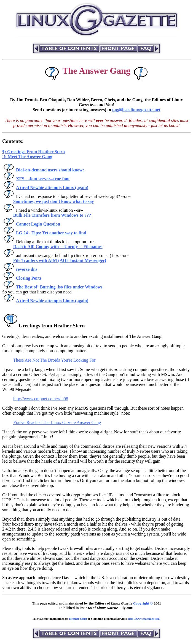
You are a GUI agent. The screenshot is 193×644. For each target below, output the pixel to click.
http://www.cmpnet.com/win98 (41, 399)
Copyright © (143, 603)
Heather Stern (78, 619)
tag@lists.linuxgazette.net (136, 110)
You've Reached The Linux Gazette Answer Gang (57, 422)
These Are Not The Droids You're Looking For (54, 360)
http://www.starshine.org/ (144, 619)
